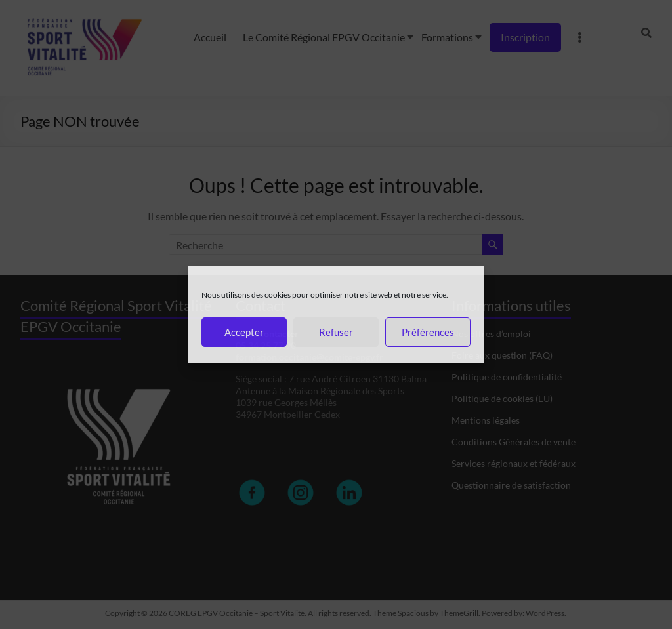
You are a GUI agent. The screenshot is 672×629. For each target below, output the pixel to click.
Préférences (428, 332)
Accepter (244, 332)
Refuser (336, 332)
